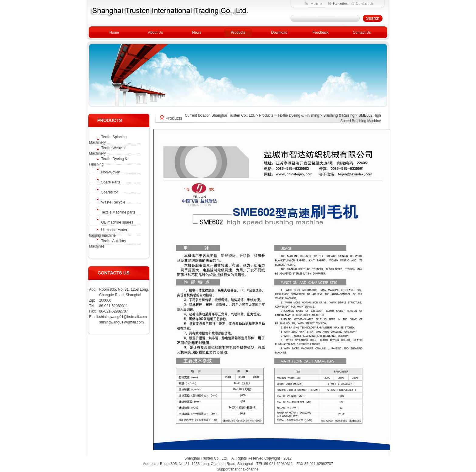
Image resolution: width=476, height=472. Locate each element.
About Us (155, 32)
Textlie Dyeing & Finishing (298, 115)
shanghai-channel (245, 469)
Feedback (321, 32)
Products (238, 32)
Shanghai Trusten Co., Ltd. (233, 115)
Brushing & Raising (339, 115)
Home (114, 32)
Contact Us (362, 32)
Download (279, 32)
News (197, 32)
